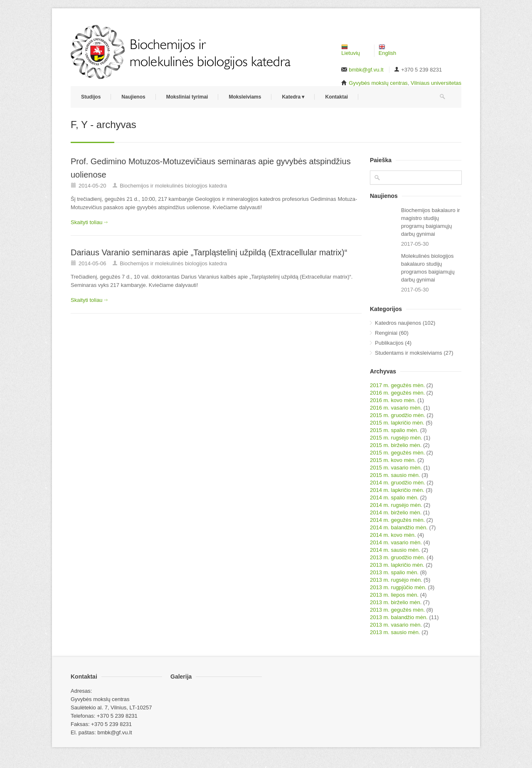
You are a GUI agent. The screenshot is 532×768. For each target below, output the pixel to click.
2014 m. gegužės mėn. (397, 520)
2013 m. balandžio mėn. (399, 617)
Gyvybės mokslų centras (378, 83)
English (388, 50)
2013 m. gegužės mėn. (397, 610)
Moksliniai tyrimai (187, 97)
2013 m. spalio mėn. (394, 572)
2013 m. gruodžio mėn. (398, 557)
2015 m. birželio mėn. (396, 445)
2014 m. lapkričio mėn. (397, 490)
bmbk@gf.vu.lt (366, 70)
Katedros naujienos (398, 323)
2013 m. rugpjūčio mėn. (398, 587)
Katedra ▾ (293, 97)
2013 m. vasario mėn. (396, 625)
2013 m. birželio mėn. (396, 602)
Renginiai (386, 333)
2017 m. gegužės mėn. (397, 385)
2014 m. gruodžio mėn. (398, 483)
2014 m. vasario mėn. (396, 542)
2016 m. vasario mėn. (396, 408)
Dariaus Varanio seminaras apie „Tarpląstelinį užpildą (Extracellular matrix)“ (209, 252)
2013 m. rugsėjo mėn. (396, 580)
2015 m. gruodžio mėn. (398, 415)
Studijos (91, 97)
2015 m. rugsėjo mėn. (396, 438)
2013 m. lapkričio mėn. (397, 565)
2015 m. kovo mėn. (393, 460)
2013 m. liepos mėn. (394, 595)
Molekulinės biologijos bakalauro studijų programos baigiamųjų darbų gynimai (428, 268)
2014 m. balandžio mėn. (399, 527)
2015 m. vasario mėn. (396, 468)
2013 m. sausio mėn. (395, 632)
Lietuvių (351, 50)
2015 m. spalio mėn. (394, 430)
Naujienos (133, 97)
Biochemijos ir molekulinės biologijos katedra (173, 186)
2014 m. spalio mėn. (394, 498)
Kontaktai (336, 97)
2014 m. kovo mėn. (393, 535)
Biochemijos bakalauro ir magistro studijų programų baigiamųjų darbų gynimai (431, 222)
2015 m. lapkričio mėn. (397, 423)
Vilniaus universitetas (436, 83)
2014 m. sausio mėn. (395, 550)
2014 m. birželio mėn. (396, 512)
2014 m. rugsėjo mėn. (396, 505)
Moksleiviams (245, 97)
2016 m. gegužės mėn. (397, 393)
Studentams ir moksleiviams (409, 353)
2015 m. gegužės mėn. (397, 453)
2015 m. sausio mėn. (395, 475)
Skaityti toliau (87, 222)
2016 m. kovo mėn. (393, 400)
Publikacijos (389, 343)
